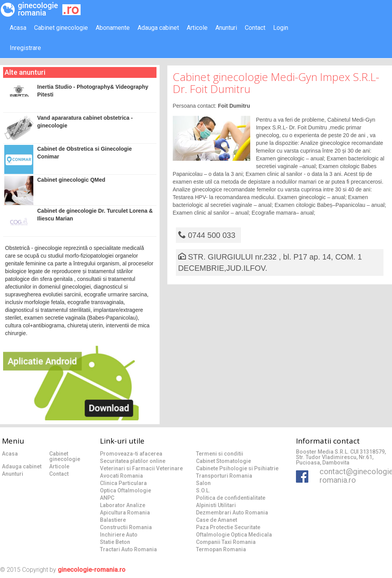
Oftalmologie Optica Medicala (234, 535)
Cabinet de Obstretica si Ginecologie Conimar (68, 159)
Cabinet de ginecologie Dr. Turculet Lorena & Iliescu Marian (78, 221)
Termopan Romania (221, 549)
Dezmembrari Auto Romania (232, 513)
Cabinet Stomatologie (224, 461)
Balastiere (113, 520)
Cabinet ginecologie (61, 28)
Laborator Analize (123, 505)
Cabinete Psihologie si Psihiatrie (237, 468)
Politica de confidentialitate (231, 498)
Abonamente (113, 28)
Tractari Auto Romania (128, 549)
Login (281, 28)
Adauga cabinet (158, 28)
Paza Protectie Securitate (228, 527)
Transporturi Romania (224, 476)
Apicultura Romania (125, 513)
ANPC (107, 498)
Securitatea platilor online (133, 461)
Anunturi (226, 28)
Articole (197, 28)
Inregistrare (25, 48)
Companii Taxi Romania (226, 542)
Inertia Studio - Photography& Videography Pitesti (76, 93)
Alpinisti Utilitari (216, 505)
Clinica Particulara (123, 483)
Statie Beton (115, 542)
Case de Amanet (217, 520)
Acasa (18, 28)
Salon (203, 483)
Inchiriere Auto (119, 535)
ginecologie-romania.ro (92, 570)
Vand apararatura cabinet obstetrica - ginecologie (69, 128)
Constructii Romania (126, 527)
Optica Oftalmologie (126, 490)
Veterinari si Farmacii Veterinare (141, 468)
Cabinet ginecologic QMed (55, 190)
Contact (255, 28)
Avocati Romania (121, 476)
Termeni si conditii (220, 454)
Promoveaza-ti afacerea (131, 454)
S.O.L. (203, 490)
